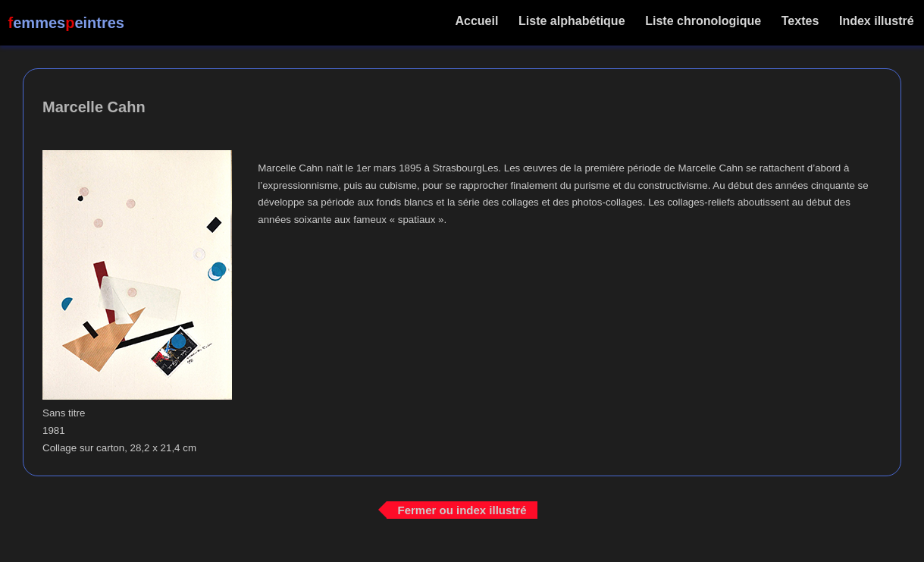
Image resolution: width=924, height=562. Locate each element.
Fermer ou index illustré (462, 509)
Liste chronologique (703, 21)
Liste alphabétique (572, 21)
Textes (800, 21)
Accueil (477, 21)
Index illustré (877, 21)
